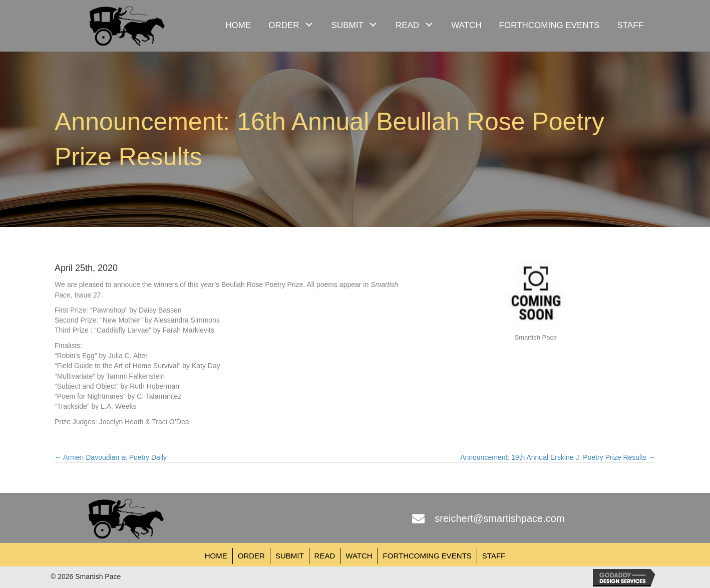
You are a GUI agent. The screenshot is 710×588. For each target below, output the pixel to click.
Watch (359, 556)
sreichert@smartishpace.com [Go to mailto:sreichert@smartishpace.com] (499, 518)
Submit (290, 556)
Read (325, 556)
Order (251, 556)
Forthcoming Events (427, 556)
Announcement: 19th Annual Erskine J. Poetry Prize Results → (558, 457)
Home (216, 556)
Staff (494, 556)
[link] (238, 24)
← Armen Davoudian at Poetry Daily (111, 457)
